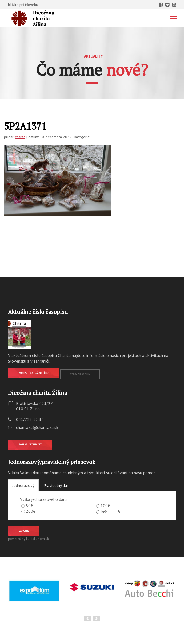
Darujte (24, 531)
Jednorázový (23, 485)
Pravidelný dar (56, 485)
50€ (29, 506)
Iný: (104, 512)
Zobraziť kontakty (30, 444)
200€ (31, 511)
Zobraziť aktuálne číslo (33, 373)
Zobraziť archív (80, 374)
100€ (105, 506)
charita (20, 137)
